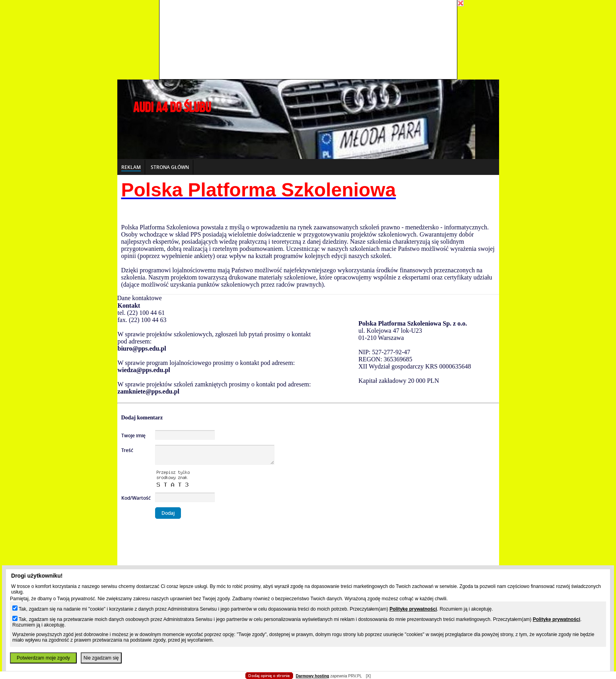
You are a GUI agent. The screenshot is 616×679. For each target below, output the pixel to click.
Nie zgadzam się (101, 658)
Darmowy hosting (313, 676)
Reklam (131, 167)
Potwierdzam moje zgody (43, 658)
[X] (368, 676)
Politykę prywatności (413, 609)
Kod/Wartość (136, 498)
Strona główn (170, 167)
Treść (127, 450)
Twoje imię (133, 436)
